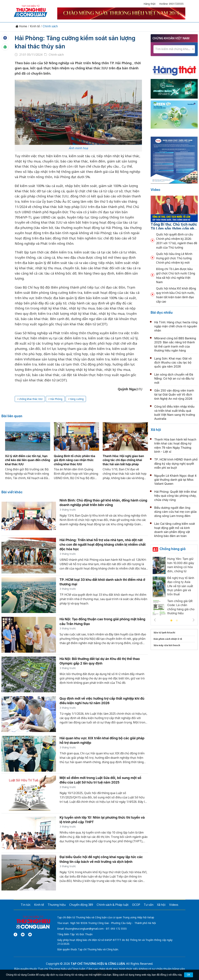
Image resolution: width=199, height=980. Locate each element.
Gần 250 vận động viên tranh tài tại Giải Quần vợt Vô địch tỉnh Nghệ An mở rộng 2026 (174, 395)
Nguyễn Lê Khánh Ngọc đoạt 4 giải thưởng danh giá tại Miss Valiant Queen (175, 480)
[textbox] (174, 49)
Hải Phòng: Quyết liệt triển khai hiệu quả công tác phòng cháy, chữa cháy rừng (175, 496)
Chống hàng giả (173, 549)
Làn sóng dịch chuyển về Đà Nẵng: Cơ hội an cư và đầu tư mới (174, 379)
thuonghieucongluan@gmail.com (84, 929)
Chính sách (50, 26)
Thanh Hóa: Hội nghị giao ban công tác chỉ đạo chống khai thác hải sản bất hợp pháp (123, 460)
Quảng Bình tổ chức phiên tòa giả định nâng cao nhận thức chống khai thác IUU (74, 460)
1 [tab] (171, 621)
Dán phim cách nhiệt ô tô (168, 639)
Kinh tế (35, 26)
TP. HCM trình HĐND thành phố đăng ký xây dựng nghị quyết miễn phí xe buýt (176, 464)
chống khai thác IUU (31, 399)
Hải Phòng (56, 399)
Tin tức (26, 905)
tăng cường (77, 399)
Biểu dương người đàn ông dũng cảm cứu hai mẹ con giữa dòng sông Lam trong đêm (175, 512)
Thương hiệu (57, 905)
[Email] (30, 935)
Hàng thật (150, 4)
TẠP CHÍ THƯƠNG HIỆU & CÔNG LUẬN (98, 964)
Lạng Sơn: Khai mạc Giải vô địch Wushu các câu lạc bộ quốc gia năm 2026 (173, 363)
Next (194, 620)
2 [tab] (177, 621)
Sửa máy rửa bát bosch (167, 645)
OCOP (136, 905)
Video (155, 190)
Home (21, 26)
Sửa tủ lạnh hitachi (164, 633)
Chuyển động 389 (81, 905)
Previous (155, 620)
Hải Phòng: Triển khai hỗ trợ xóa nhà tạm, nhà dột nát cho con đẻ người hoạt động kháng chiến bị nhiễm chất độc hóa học (103, 544)
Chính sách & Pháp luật (113, 905)
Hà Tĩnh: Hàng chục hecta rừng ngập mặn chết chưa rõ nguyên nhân (176, 326)
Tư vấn (149, 905)
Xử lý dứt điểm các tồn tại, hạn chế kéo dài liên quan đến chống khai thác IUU (28, 460)
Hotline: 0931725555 (171, 4)
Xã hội (156, 430)
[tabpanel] (28, 453)
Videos (174, 905)
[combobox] (174, 49)
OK (188, 975)
